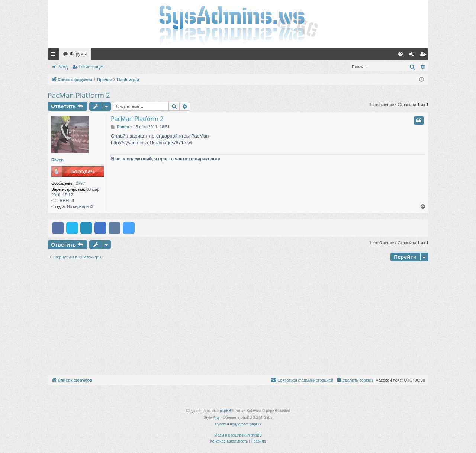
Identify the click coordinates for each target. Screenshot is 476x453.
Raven (57, 160)
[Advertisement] (238, 319)
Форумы (78, 54)
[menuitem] (401, 54)
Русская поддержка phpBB (238, 424)
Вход (63, 67)
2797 (80, 183)
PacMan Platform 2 (79, 95)
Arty (216, 417)
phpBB (225, 411)
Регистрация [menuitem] (424, 55)
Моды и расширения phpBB (238, 435)
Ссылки (55, 55)
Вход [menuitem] (413, 55)
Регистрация (91, 67)
